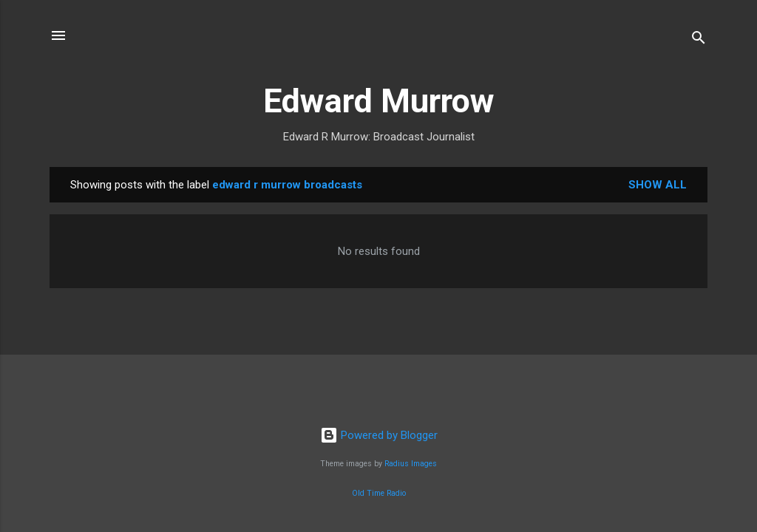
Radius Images (411, 464)
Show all (658, 185)
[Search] (699, 40)
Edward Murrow (379, 101)
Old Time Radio (379, 493)
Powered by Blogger (379, 435)
